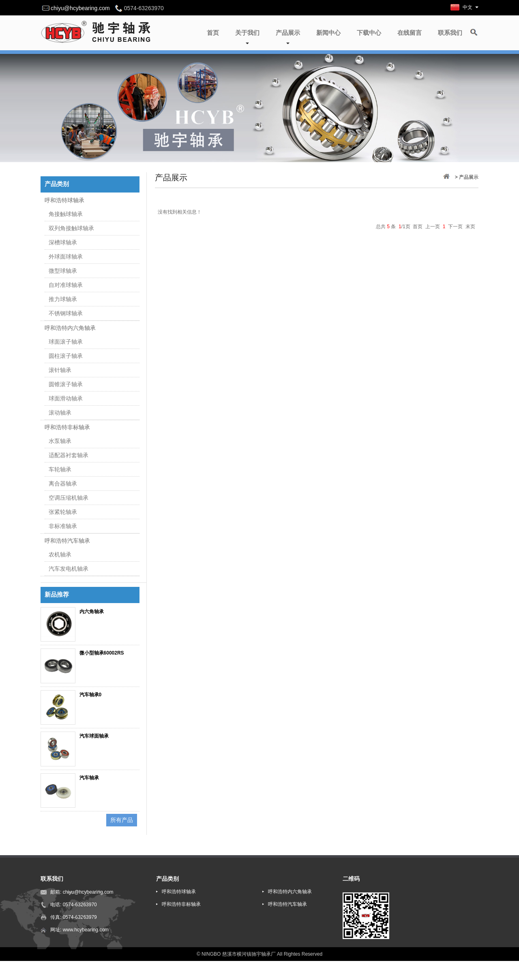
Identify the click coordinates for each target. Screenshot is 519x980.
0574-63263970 (80, 905)
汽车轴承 (89, 778)
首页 (213, 33)
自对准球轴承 (66, 285)
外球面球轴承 (66, 257)
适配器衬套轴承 (69, 455)
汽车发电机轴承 (69, 569)
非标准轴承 (63, 526)
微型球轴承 (63, 271)
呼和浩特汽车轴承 (67, 541)
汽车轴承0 (91, 695)
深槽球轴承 (63, 242)
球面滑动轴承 (66, 398)
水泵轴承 (60, 441)
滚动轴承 (60, 413)
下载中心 (369, 33)
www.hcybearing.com (86, 930)
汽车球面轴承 (94, 736)
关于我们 (247, 37)
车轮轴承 (60, 469)
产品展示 (288, 37)
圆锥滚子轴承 (66, 384)
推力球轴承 (63, 299)
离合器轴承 (63, 484)
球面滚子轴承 (66, 342)
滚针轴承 (60, 370)
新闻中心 (328, 33)
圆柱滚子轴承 (66, 356)
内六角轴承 (92, 612)
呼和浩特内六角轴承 (70, 328)
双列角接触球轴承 (71, 228)
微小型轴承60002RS (102, 653)
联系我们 (450, 33)
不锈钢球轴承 (66, 313)
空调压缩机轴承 (69, 498)
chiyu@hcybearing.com (80, 8)
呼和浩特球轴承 (64, 200)
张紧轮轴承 (63, 512)
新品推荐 (57, 595)
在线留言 (410, 33)
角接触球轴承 (66, 214)
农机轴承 (60, 554)
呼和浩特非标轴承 (67, 427)
